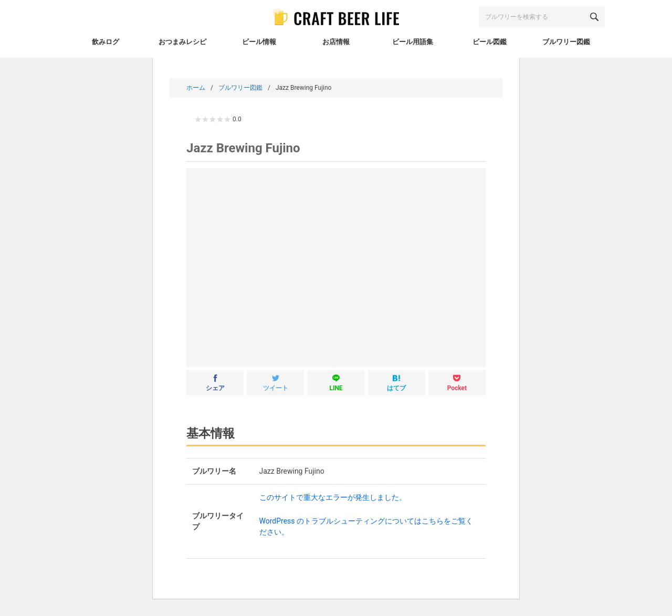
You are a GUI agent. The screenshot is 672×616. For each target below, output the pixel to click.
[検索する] (594, 17)
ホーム (196, 88)
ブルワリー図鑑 (240, 88)
